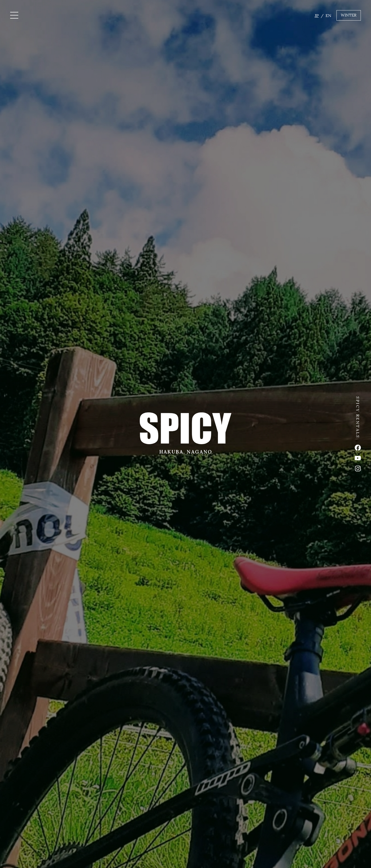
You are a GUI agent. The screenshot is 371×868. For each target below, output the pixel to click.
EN (328, 15)
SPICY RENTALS (358, 417)
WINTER (349, 15)
